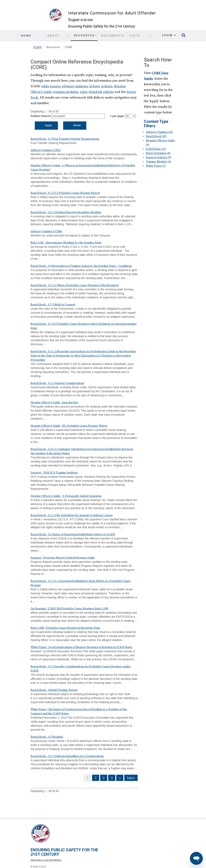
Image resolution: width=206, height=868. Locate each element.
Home (26, 35)
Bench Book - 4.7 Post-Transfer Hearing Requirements (65, 139)
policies (107, 86)
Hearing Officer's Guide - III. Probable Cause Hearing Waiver (69, 426)
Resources (84, 35)
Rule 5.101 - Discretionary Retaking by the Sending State (66, 243)
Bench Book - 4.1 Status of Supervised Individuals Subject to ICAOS (73, 534)
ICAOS (37, 47)
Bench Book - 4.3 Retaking (47, 737)
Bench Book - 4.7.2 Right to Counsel (53, 305)
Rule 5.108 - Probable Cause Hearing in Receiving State (65, 628)
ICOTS (135, 35)
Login (169, 35)
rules (83, 92)
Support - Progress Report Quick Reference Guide (63, 558)
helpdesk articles (101, 92)
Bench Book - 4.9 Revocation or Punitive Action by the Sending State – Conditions (81, 266)
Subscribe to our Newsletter (46, 860)
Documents (112, 35)
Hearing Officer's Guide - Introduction (54, 403)
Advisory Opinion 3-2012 (46, 150)
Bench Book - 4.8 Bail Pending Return (54, 690)
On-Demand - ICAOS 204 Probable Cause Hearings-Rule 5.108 (69, 609)
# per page (117, 116)
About (54, 35)
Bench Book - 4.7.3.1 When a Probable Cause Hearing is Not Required (75, 285)
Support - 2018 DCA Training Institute (54, 473)
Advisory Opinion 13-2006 (46, 231)
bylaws (94, 86)
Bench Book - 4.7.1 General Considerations (57, 383)
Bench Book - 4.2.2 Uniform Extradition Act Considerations (67, 756)
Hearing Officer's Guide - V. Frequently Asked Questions (66, 496)
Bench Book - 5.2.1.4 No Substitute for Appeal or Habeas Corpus (72, 515)
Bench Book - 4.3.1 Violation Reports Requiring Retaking (66, 212)
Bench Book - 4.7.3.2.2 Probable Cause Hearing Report (65, 193)
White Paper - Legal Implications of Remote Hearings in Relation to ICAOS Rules (81, 647)
